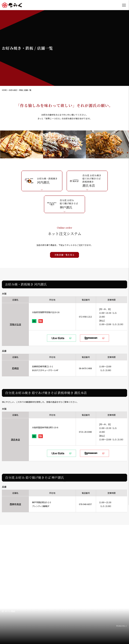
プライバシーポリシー (89, 595)
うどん (36, 576)
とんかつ (37, 581)
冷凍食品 (59, 600)
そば (57, 585)
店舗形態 (83, 576)
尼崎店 (15, 368)
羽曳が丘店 (15, 324)
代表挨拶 (9, 576)
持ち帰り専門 (61, 595)
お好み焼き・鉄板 (41, 590)
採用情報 (86, 570)
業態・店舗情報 (37, 570)
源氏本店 (15, 440)
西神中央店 (15, 504)
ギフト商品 (10, 611)
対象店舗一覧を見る (64, 255)
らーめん (37, 585)
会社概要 (9, 585)
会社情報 (6, 570)
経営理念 (9, 581)
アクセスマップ (11, 590)
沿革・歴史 (10, 595)
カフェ (58, 581)
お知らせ (83, 582)
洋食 (57, 590)
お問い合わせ (85, 589)
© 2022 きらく (122, 626)
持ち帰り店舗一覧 (10, 605)
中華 (57, 576)
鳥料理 (36, 595)
